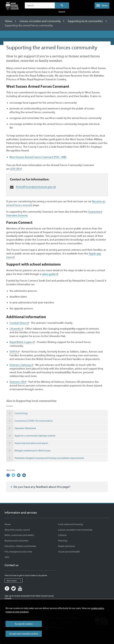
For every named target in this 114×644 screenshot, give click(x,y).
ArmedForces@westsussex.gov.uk (36, 187)
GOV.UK (15, 169)
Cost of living (17, 413)
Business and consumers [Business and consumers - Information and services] (17, 541)
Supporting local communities (86, 21)
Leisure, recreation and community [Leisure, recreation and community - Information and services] (75, 530)
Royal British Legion (21, 342)
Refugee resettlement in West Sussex (28, 451)
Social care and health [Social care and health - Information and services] (69, 552)
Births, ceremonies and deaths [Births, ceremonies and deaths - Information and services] (19, 535)
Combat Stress (18, 323)
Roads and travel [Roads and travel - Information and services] (66, 546)
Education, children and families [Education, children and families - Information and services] (20, 546)
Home (9, 21)
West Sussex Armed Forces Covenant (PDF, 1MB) (38, 157)
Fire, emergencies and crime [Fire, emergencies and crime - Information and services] (18, 552)
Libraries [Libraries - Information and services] (62, 535)
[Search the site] (40, 6)
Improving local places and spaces (27, 443)
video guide (49, 274)
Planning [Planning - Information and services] (63, 541)
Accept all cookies (24, 624)
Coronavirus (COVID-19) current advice (29, 421)
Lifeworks (15, 329)
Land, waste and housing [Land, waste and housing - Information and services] (71, 524)
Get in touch (15, 581)
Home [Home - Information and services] (8, 524)
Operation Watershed (21, 428)
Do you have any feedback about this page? (40, 487)
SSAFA (13, 352)
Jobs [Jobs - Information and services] (7, 557)
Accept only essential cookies (24, 634)
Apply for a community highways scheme (31, 436)
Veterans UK (17, 382)
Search (62, 6)
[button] (102, 6)
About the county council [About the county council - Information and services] (17, 530)
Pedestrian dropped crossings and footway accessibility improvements (45, 458)
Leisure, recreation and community (40, 21)
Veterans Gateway (20, 365)
